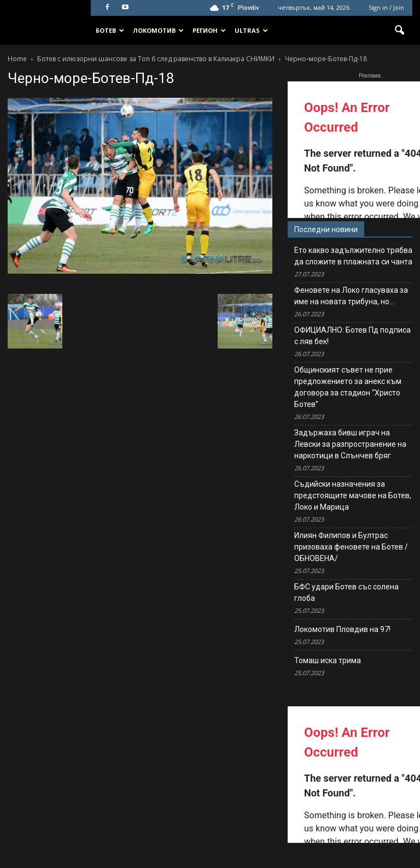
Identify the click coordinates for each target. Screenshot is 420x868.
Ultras (251, 30)
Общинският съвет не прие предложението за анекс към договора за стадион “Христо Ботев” (348, 387)
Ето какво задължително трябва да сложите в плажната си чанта (353, 256)
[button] (399, 31)
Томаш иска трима (328, 660)
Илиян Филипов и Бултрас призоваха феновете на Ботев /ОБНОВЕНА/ (351, 547)
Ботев (110, 30)
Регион (209, 30)
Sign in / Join (386, 7)
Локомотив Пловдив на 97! (342, 629)
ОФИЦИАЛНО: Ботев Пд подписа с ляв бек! (352, 336)
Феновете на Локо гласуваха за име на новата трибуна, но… (351, 296)
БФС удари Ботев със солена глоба (346, 592)
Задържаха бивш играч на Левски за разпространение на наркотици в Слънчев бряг (350, 444)
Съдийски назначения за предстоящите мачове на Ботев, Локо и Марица (353, 495)
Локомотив (158, 30)
